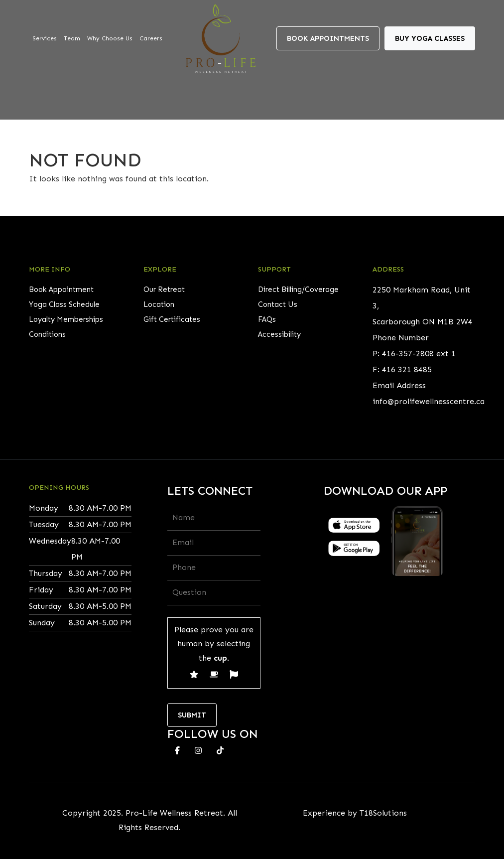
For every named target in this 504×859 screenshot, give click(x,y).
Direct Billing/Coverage (298, 289)
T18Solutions (383, 813)
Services (45, 38)
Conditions (47, 334)
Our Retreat (164, 289)
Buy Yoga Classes (430, 38)
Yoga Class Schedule (64, 304)
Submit (192, 715)
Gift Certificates (172, 319)
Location (159, 304)
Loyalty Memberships (66, 319)
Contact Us (278, 304)
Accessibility (279, 334)
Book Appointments (328, 38)
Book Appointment (61, 289)
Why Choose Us (110, 38)
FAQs (267, 319)
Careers (151, 38)
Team (72, 38)
